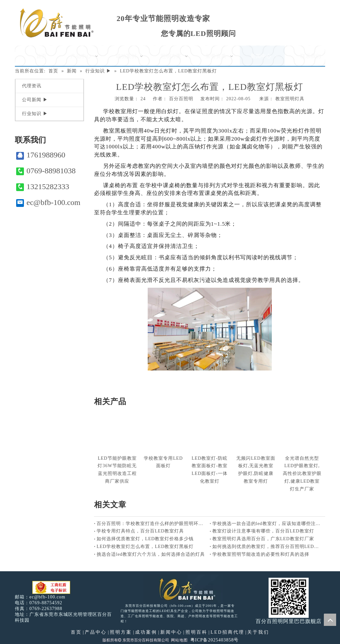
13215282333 (43, 187)
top (330, 620)
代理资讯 (32, 86)
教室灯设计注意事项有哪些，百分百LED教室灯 (263, 531)
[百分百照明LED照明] (183, 589)
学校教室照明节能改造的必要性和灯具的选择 (261, 554)
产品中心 (96, 632)
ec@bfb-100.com (48, 203)
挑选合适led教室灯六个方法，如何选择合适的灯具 (151, 554)
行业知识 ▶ (35, 114)
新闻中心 (171, 632)
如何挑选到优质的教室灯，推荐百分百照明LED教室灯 (268, 547)
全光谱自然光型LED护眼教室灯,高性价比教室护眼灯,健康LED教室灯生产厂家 (302, 474)
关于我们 (258, 632)
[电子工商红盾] (51, 588)
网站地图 (179, 640)
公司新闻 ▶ (35, 100)
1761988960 (41, 155)
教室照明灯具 (290, 99)
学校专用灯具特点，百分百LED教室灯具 (140, 531)
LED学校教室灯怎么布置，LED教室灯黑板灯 (145, 547)
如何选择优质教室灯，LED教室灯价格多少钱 (145, 539)
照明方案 (121, 632)
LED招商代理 (227, 632)
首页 (76, 632)
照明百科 (197, 632)
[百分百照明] (57, 23)
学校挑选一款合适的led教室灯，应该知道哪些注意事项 (268, 524)
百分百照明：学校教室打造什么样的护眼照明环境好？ (152, 524)
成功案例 (146, 632)
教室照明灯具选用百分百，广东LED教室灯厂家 (263, 539)
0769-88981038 (46, 171)
